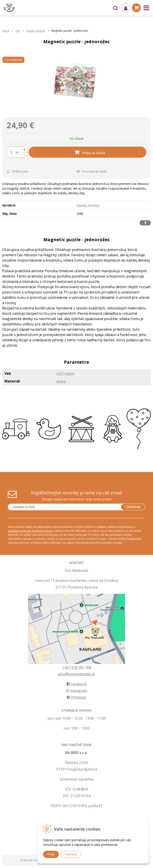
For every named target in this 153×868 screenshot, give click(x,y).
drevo (61, 381)
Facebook (77, 684)
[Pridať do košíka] (87, 152)
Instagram (77, 691)
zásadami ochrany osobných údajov (31, 531)
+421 (67, 667)
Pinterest (76, 697)
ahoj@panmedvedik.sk (76, 674)
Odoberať (133, 507)
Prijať (51, 854)
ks (17, 152)
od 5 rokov (65, 373)
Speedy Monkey (88, 205)
